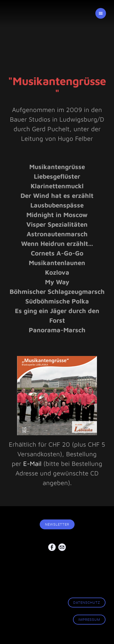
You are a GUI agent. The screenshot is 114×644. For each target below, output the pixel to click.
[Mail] (62, 548)
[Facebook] (52, 548)
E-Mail (32, 463)
